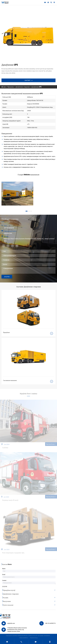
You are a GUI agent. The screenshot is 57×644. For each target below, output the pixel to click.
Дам (4, 87)
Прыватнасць (35, 638)
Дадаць (7, 277)
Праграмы (11, 87)
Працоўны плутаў (30, 590)
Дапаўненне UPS (36, 87)
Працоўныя (6, 332)
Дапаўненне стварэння (23, 87)
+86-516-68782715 (9, 228)
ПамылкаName (24, 638)
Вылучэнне (30, 601)
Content (4, 580)
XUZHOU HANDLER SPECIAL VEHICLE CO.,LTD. (24, 636)
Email (4, 575)
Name (4, 569)
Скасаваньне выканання (10, 380)
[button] (27, 211)
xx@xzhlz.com (8, 233)
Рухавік (30, 597)
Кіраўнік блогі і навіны (29, 394)
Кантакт (28, 80)
